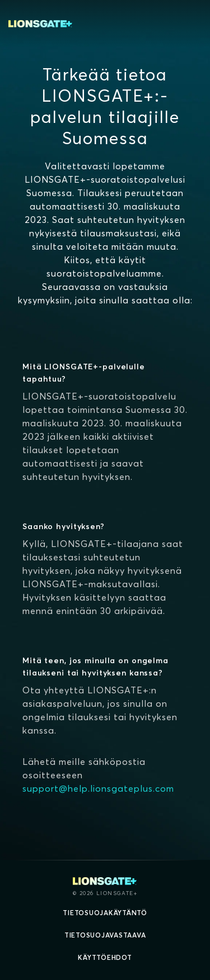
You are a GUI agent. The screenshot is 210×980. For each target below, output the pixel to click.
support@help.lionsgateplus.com (98, 788)
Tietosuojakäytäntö (105, 913)
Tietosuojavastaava (105, 935)
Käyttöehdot (105, 957)
